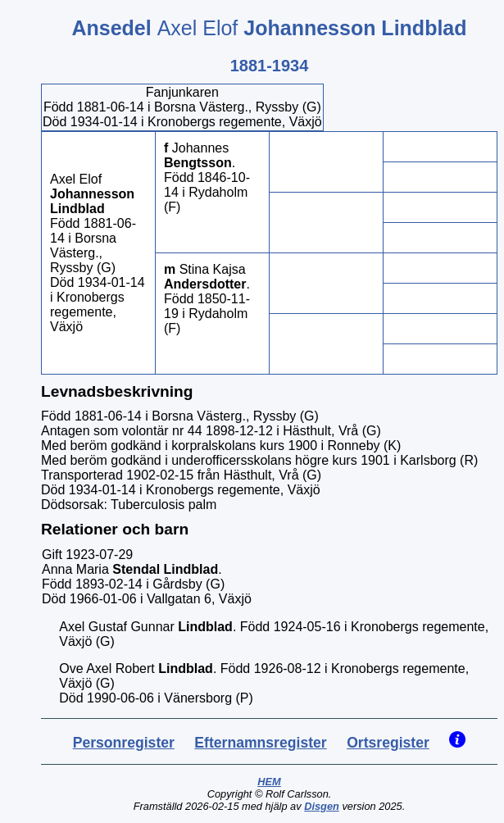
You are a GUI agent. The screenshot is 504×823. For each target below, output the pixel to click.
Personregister (124, 743)
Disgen (322, 806)
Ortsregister (388, 743)
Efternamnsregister (260, 743)
